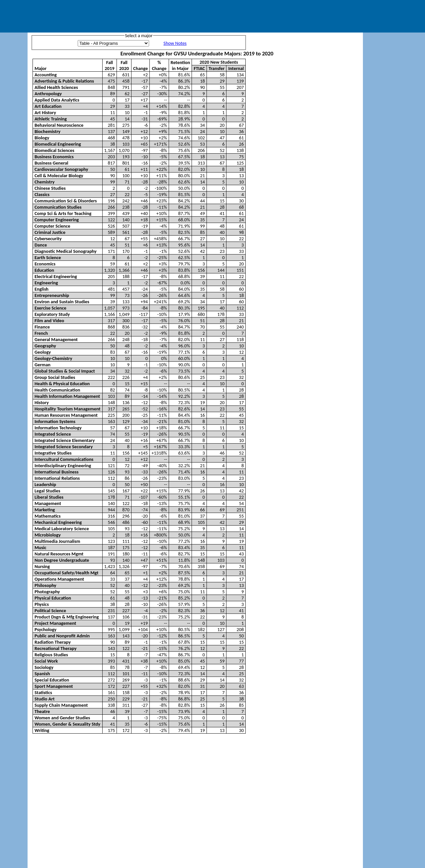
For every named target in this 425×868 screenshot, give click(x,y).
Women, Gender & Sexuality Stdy (67, 724)
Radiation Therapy (53, 642)
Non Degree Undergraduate (62, 560)
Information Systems (55, 421)
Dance (41, 245)
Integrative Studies (53, 453)
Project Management (55, 623)
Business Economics (54, 157)
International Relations (57, 478)
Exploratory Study (52, 314)
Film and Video (49, 321)
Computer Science (52, 226)
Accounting (46, 75)
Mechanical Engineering (58, 522)
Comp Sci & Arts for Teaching (63, 213)
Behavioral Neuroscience (59, 125)
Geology (43, 352)
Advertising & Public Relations (64, 81)
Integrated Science (53, 434)
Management (48, 503)
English (42, 289)
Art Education (48, 106)
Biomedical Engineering (58, 144)
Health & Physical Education (62, 384)
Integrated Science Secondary (64, 447)
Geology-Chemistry (53, 358)
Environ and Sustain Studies (62, 302)
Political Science (50, 611)
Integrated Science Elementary (65, 440)
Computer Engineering (57, 220)
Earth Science (48, 257)
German (42, 365)
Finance (42, 327)
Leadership (45, 484)
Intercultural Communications (64, 459)
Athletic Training (51, 119)
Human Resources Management (66, 415)
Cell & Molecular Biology (59, 176)
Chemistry (44, 182)
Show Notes (175, 43)
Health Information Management (67, 396)
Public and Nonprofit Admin (62, 636)
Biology (42, 138)
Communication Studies (58, 207)
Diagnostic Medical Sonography (66, 251)
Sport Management (54, 686)
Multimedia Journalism (57, 541)
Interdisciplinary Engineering (63, 466)
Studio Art (45, 699)
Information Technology (58, 428)
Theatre (42, 711)
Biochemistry (47, 131)
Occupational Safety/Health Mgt (66, 573)
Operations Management (59, 579)
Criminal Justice (50, 232)
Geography (45, 346)
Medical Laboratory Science (62, 529)
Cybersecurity (48, 239)
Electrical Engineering (56, 276)
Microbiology (48, 535)
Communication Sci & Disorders (66, 201)
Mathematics (47, 516)
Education (44, 270)
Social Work (46, 661)
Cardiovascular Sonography (61, 169)
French (41, 333)
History (42, 402)
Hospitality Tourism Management (68, 409)
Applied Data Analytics (57, 100)
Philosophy (45, 585)
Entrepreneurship (52, 295)
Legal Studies (47, 491)
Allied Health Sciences (56, 87)
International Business (57, 472)
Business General (51, 163)
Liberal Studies (49, 497)
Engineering (46, 283)
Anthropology (48, 94)
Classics (42, 194)
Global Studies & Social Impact (65, 371)
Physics (42, 604)
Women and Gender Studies (62, 718)
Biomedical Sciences (54, 150)
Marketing (45, 510)
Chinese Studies (50, 188)
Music (41, 547)
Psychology (45, 629)
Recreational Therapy (56, 648)
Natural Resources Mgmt (59, 554)
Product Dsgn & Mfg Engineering (67, 617)
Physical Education (53, 598)
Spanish (42, 674)
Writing (42, 730)
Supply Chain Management (61, 705)
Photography (47, 592)
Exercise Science (50, 308)
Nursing (42, 566)
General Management (56, 339)
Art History (45, 112)
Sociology (44, 667)
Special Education (52, 680)
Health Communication (57, 390)
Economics (45, 264)
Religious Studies (51, 655)
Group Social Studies (55, 377)
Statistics (43, 692)
